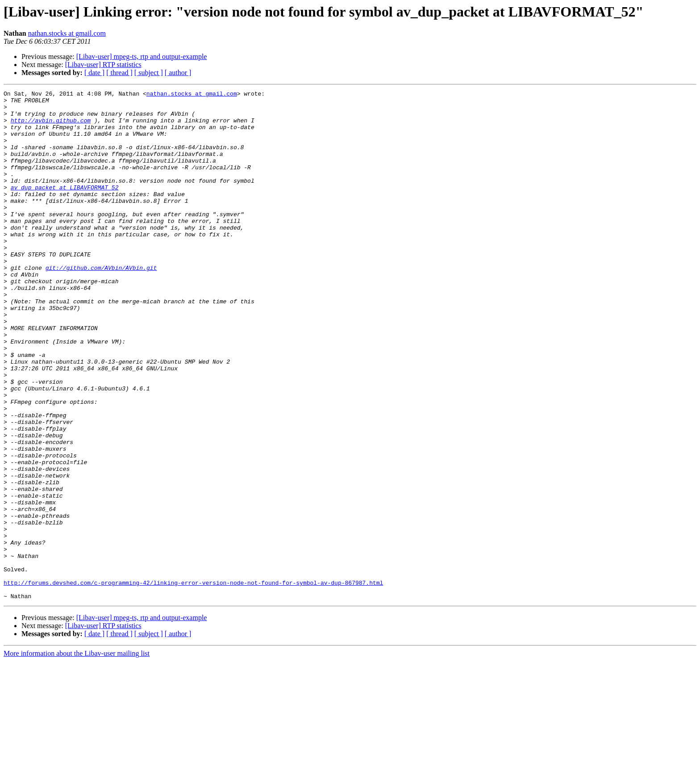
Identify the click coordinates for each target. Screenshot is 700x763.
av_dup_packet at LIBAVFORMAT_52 (65, 207)
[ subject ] (149, 73)
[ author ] (178, 73)
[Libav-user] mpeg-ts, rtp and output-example (142, 57)
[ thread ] (119, 73)
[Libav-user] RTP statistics (103, 65)
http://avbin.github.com (51, 127)
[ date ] (94, 73)
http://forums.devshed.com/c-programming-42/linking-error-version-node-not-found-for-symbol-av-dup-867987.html (193, 682)
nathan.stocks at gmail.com (67, 33)
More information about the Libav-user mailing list (77, 755)
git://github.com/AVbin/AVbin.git (101, 304)
